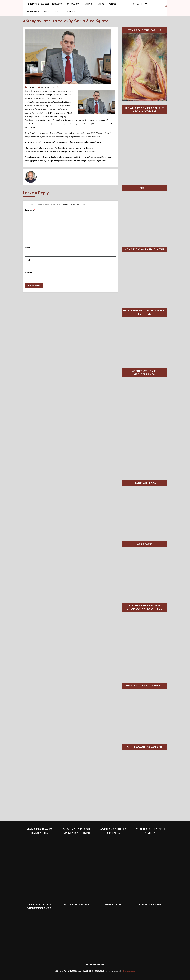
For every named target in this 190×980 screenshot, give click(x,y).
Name (28, 248)
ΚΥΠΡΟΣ (101, 4)
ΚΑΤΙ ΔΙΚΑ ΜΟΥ (33, 12)
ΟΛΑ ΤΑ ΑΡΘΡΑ (73, 4)
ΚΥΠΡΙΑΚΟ (88, 4)
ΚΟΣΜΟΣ (113, 4)
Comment (30, 210)
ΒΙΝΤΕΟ (47, 12)
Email (28, 260)
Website (28, 272)
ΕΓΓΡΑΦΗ (71, 12)
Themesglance (129, 971)
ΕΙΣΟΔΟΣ (59, 12)
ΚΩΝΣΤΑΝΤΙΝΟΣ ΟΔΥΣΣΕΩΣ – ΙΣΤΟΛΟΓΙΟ (44, 4)
